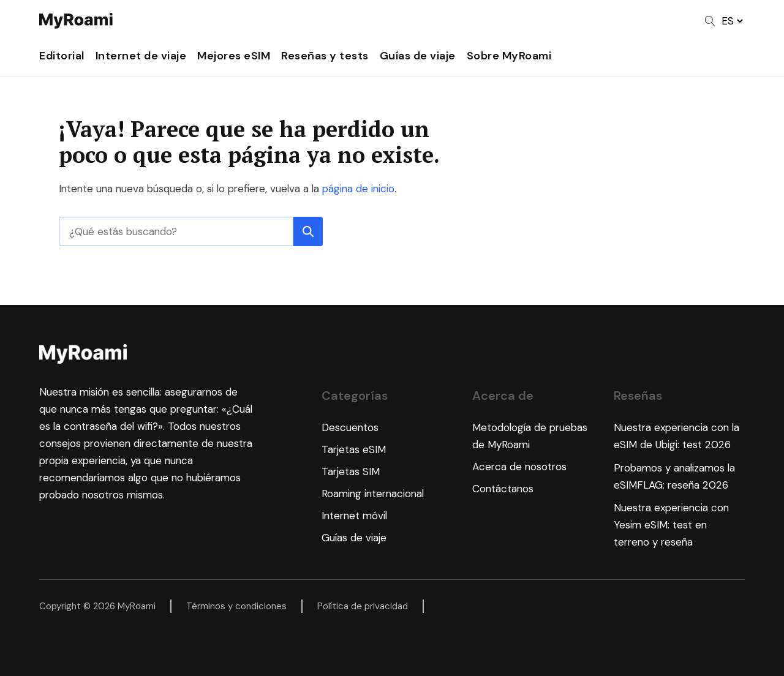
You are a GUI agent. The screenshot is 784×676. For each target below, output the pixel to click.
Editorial (62, 56)
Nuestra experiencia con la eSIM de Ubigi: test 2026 (677, 436)
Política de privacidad (363, 606)
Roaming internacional (373, 494)
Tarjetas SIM (351, 471)
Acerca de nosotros (519, 467)
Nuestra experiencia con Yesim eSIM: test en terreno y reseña (671, 525)
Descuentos (350, 427)
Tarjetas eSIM (354, 449)
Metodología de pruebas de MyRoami (530, 436)
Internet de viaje (141, 56)
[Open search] (710, 21)
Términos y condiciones (236, 606)
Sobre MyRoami (509, 56)
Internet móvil (354, 516)
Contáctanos (503, 489)
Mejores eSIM (234, 56)
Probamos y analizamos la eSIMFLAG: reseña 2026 (674, 476)
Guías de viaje (418, 56)
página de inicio (358, 189)
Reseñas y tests (325, 56)
